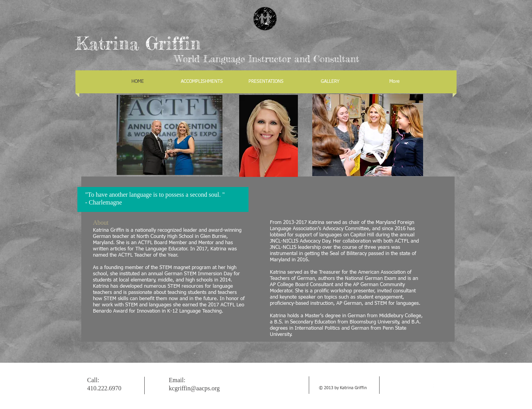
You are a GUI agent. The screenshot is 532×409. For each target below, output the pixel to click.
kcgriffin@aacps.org (194, 388)
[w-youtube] (422, 385)
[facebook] (433, 385)
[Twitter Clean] (410, 385)
